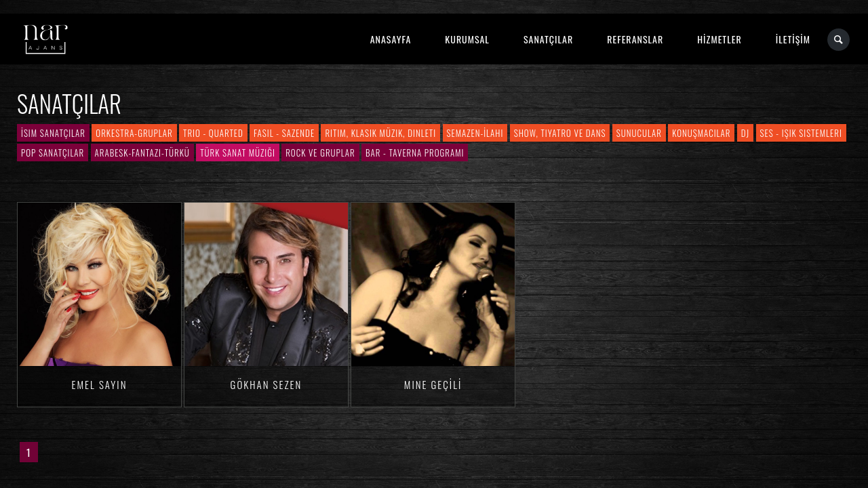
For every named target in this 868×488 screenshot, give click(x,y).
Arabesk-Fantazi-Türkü (142, 152)
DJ (745, 133)
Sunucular (639, 133)
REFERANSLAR (635, 39)
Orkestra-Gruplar (134, 133)
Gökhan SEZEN (267, 384)
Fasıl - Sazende (284, 133)
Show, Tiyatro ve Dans (560, 133)
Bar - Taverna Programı (415, 152)
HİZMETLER (719, 39)
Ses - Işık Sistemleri (801, 133)
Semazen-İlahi (475, 133)
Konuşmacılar (701, 133)
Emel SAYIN (100, 384)
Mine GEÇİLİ (433, 384)
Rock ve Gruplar (320, 152)
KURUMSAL (467, 39)
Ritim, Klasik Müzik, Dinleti (380, 133)
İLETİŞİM (793, 39)
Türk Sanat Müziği (238, 152)
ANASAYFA (391, 39)
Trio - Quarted (213, 133)
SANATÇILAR (548, 39)
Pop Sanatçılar (53, 152)
